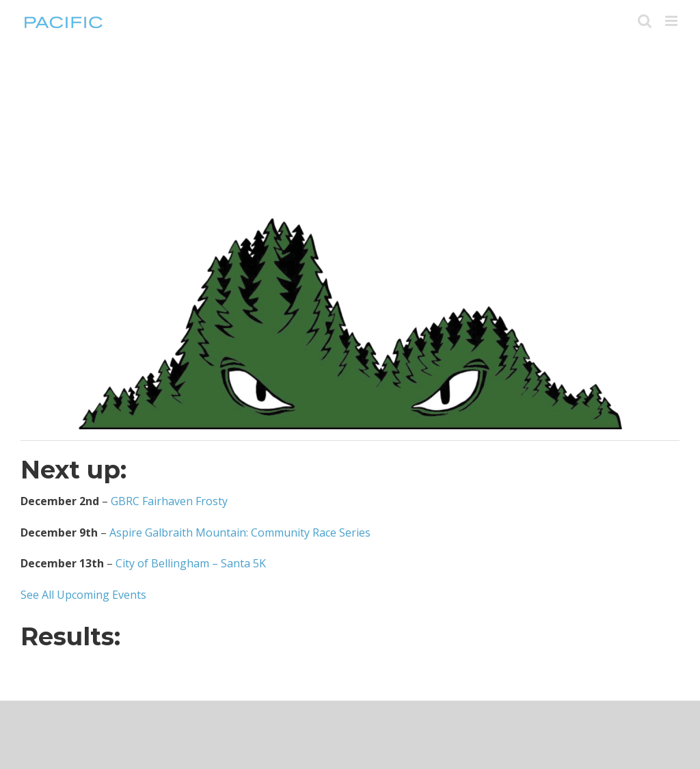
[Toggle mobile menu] (672, 21)
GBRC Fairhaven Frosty (169, 501)
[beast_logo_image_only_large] (350, 220)
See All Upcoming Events (83, 595)
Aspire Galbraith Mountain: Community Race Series (240, 532)
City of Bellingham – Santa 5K (191, 563)
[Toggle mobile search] (645, 21)
